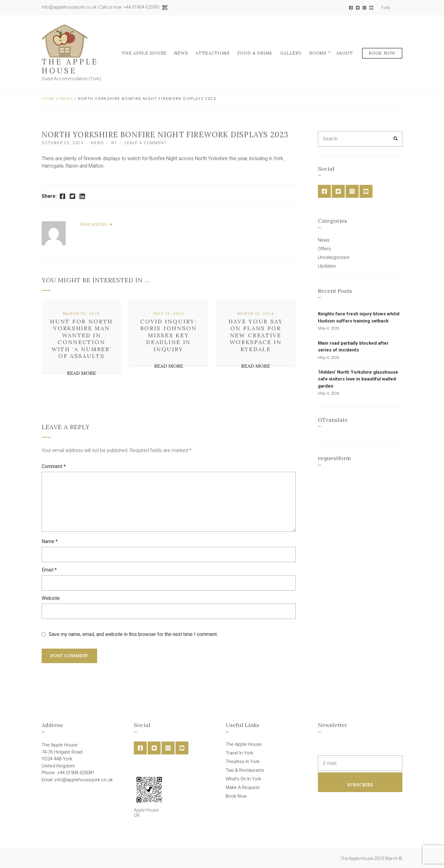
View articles (94, 224)
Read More (81, 373)
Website (51, 598)
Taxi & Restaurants (245, 770)
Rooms (318, 53)
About (345, 53)
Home (48, 99)
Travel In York (239, 753)
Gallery (291, 53)
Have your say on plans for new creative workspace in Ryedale (256, 335)
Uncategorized (333, 257)
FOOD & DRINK (255, 53)
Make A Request (243, 787)
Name (50, 541)
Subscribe (360, 785)
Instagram (364, 8)
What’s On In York (243, 779)
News (181, 53)
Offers (324, 249)
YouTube (371, 8)
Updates (327, 266)
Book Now (382, 53)
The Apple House (70, 66)
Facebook (351, 8)
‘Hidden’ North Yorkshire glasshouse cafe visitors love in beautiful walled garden (358, 379)
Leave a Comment (146, 143)
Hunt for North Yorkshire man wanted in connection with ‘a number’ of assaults (81, 339)
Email (49, 570)
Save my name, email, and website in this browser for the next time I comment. (133, 634)
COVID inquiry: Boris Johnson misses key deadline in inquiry (169, 335)
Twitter (358, 8)
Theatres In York (243, 762)
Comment (54, 466)
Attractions (213, 53)
